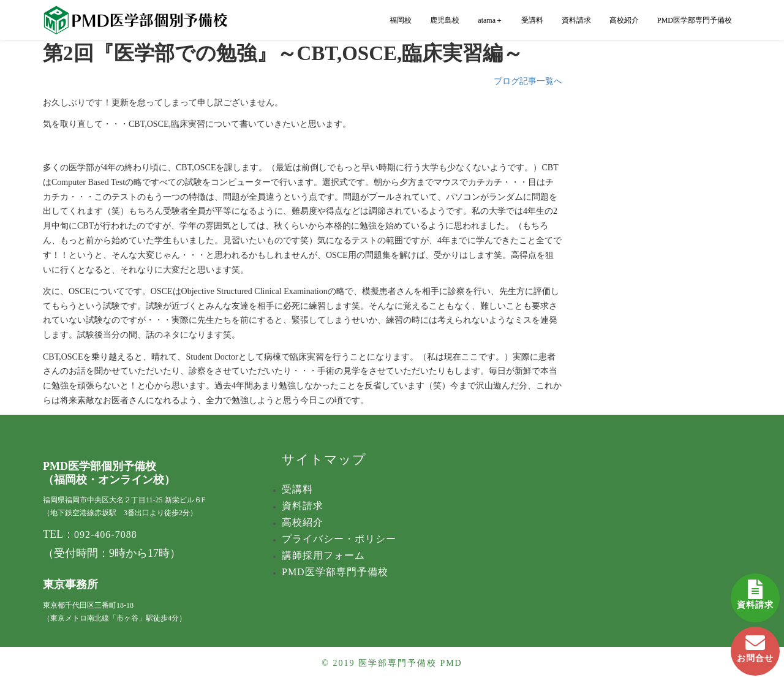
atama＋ (490, 20)
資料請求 (755, 591)
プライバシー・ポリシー (339, 539)
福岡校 (401, 20)
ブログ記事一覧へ (528, 81)
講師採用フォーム (323, 555)
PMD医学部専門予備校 (695, 20)
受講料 (532, 20)
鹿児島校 (445, 20)
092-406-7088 (106, 535)
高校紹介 (624, 20)
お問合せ (755, 645)
